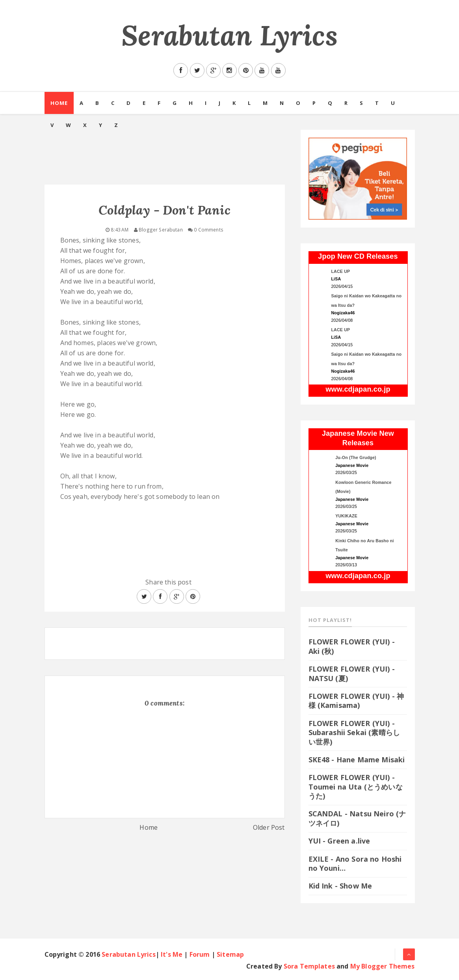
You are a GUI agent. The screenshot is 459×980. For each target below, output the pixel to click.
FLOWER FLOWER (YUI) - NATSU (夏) (352, 673)
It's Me (172, 954)
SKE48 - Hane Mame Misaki (357, 760)
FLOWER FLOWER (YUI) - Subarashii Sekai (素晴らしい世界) (354, 733)
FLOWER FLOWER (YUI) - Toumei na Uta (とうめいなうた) (356, 787)
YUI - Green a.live (339, 841)
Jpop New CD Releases (358, 256)
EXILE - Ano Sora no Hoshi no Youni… (355, 863)
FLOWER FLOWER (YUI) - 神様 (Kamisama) (356, 701)
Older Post (269, 827)
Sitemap (230, 954)
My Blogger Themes (383, 966)
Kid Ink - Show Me (340, 886)
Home (59, 103)
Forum (200, 954)
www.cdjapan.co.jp (358, 389)
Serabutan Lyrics (229, 35)
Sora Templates (309, 966)
